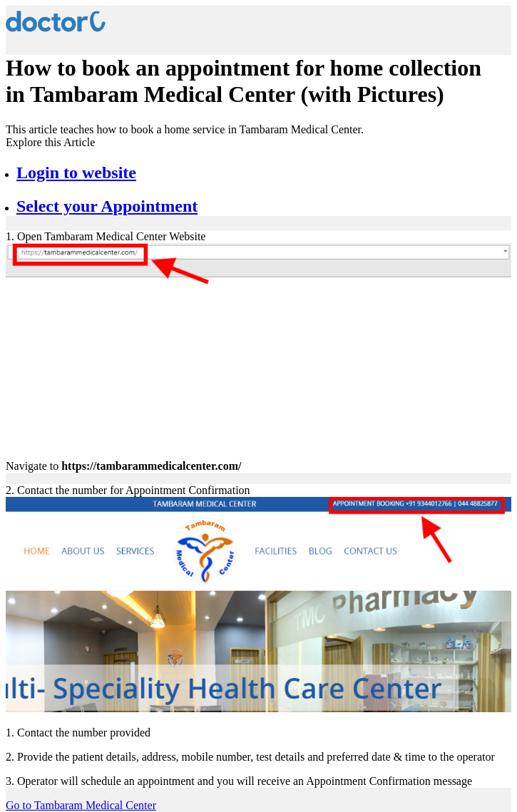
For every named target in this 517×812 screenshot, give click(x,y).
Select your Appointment (107, 206)
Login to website (76, 173)
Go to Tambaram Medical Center (81, 805)
